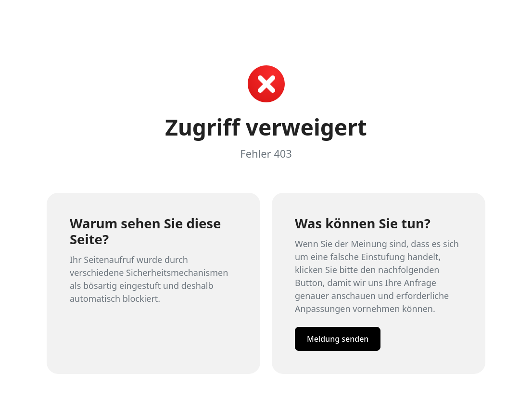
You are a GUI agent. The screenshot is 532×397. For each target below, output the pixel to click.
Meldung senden (338, 339)
